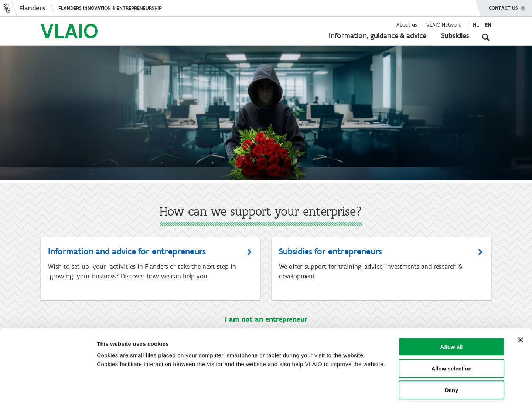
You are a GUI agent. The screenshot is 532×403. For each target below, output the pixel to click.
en (488, 25)
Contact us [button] (503, 6)
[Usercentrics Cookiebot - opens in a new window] (48, 389)
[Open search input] (486, 37)
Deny (452, 356)
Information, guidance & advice (378, 35)
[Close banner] (521, 306)
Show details (388, 388)
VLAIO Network (444, 25)
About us (407, 25)
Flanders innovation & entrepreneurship (110, 8)
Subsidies (455, 35)
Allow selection (451, 334)
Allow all (452, 313)
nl (476, 25)
